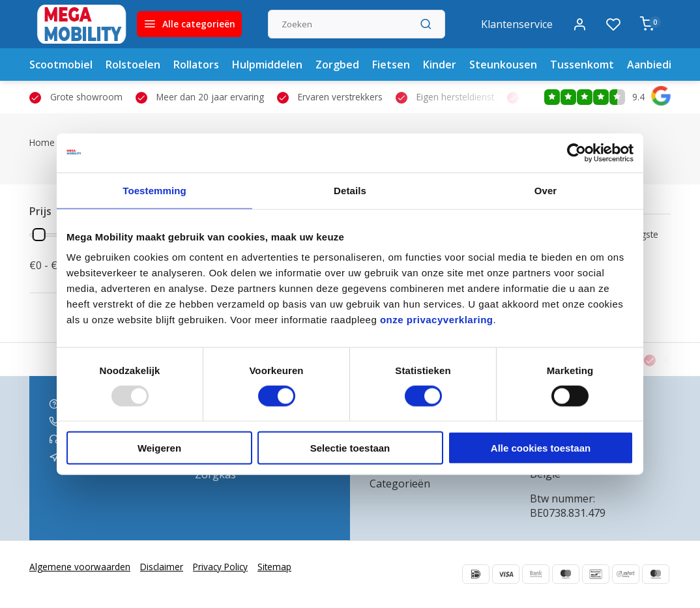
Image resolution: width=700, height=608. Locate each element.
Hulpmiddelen (267, 65)
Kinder (440, 65)
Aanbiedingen (662, 65)
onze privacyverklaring (437, 320)
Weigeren (159, 448)
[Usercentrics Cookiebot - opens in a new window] (576, 152)
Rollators (196, 65)
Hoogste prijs (641, 240)
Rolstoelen (133, 65)
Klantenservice (517, 24)
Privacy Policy (220, 567)
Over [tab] (546, 190)
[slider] (39, 235)
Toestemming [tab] (154, 190)
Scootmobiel (61, 65)
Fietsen (391, 65)
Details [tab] (350, 190)
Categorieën (400, 484)
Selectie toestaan (350, 448)
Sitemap (274, 567)
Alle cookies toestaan (541, 448)
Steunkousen (503, 65)
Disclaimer (162, 567)
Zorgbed (337, 65)
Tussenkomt (582, 65)
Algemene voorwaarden (80, 567)
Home (49, 142)
